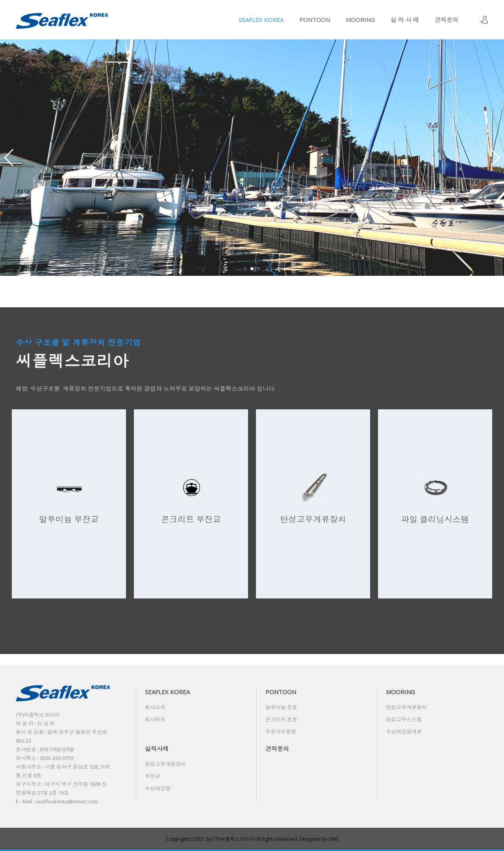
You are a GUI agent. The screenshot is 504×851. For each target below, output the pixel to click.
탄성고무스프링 (404, 719)
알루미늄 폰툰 (281, 707)
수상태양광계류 (404, 732)
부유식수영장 (281, 732)
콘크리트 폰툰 (281, 719)
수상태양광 (158, 788)
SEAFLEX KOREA (261, 20)
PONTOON (315, 20)
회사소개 (155, 707)
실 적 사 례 (405, 20)
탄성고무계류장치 (406, 707)
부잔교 (153, 776)
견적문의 (447, 20)
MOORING (360, 20)
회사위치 (155, 719)
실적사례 (157, 749)
